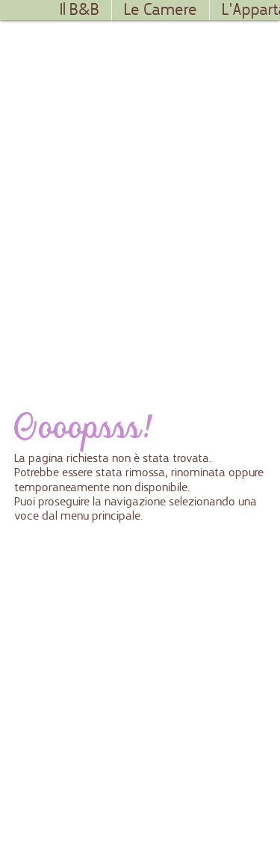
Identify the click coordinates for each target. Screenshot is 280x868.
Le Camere (161, 10)
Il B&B (80, 10)
